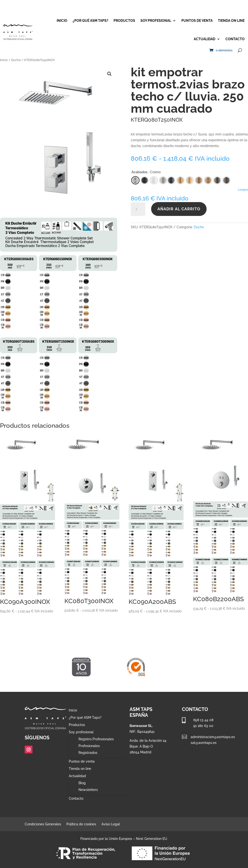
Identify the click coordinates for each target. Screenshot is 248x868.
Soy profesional (156, 21)
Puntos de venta (197, 21)
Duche (16, 60)
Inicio (62, 21)
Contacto (235, 39)
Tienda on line (231, 21)
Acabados (139, 172)
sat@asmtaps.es (204, 743)
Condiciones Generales (43, 824)
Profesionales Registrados (89, 749)
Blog (82, 783)
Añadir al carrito (179, 209)
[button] (109, 74)
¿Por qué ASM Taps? (90, 21)
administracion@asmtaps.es (213, 737)
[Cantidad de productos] (138, 209)
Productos (124, 21)
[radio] (171, 180)
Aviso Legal (111, 824)
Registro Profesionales (96, 739)
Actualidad (205, 39)
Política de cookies (81, 824)
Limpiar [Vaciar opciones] (243, 190)
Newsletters (88, 790)
